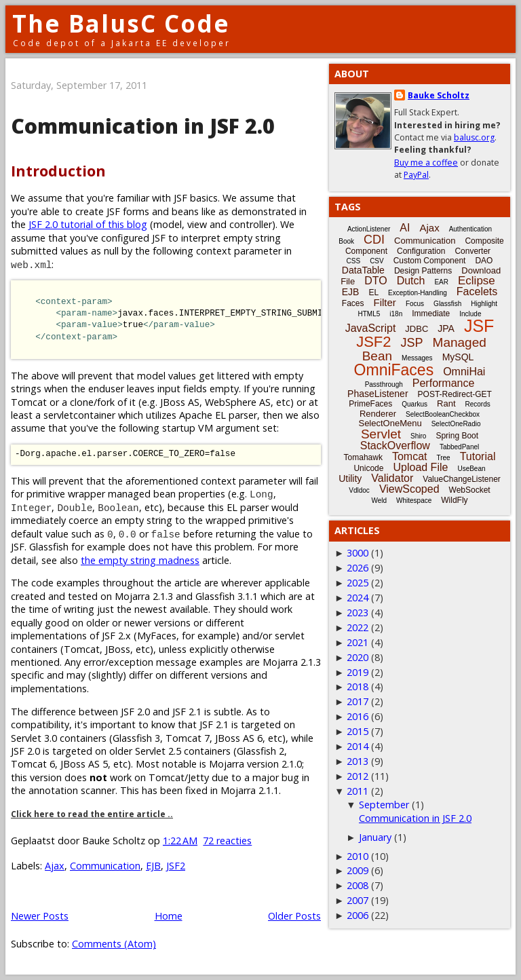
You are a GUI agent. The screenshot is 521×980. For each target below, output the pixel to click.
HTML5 (369, 314)
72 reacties (227, 841)
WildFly (454, 500)
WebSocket (470, 490)
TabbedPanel (459, 447)
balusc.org (474, 137)
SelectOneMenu (390, 423)
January (375, 837)
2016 (358, 716)
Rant (446, 403)
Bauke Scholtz (439, 95)
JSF (479, 326)
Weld (379, 501)
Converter (472, 251)
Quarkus (414, 404)
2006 (358, 915)
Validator (392, 478)
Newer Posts (40, 916)
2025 (358, 583)
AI (405, 228)
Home (169, 916)
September (384, 805)
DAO (484, 261)
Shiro (418, 436)
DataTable (363, 270)
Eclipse (477, 281)
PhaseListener (378, 394)
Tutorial (478, 456)
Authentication (470, 229)
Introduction (58, 171)
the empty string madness (140, 560)
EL (373, 293)
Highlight (484, 304)
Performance (444, 383)
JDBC (417, 329)
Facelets (477, 291)
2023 (358, 612)
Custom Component (430, 261)
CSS (354, 261)
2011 (358, 791)
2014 (358, 746)
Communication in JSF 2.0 (143, 126)
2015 (358, 731)
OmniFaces (394, 370)
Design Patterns (423, 271)
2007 (358, 900)
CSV (377, 261)
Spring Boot (457, 436)
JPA (446, 328)
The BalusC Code (121, 23)
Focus (415, 304)
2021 (358, 642)
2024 (358, 598)
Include (470, 314)
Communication (105, 866)
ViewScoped (409, 489)
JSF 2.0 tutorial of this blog (88, 224)
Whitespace (414, 501)
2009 (358, 870)
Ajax (55, 866)
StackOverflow (395, 446)
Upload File (420, 467)
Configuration (421, 251)
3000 (358, 553)
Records (478, 404)
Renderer (378, 414)
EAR (441, 282)
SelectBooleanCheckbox (443, 414)
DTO (375, 281)
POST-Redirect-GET (455, 394)
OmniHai (464, 372)
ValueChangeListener (462, 479)
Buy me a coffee (426, 163)
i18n (396, 314)
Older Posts (294, 916)
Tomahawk (363, 457)
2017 (358, 701)
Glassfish (447, 304)
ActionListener (369, 229)
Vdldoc (359, 490)
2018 (358, 686)
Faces (353, 303)
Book (346, 241)
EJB (153, 866)
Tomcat (410, 456)
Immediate (431, 314)
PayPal (416, 175)
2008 (358, 885)
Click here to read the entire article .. (92, 814)
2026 (358, 568)
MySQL (458, 357)
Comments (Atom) (114, 944)
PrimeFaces (370, 404)
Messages (417, 358)
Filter (385, 302)
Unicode (368, 468)
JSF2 (176, 866)
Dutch (411, 281)
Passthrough (384, 384)
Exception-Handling (418, 293)
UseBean (471, 469)
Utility (350, 478)
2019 (358, 672)
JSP (412, 343)
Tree (443, 458)
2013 (358, 761)
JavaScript (371, 328)
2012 (358, 776)
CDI (374, 240)
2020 (358, 657)
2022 (358, 627)
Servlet (381, 434)
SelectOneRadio (456, 424)
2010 (358, 856)
